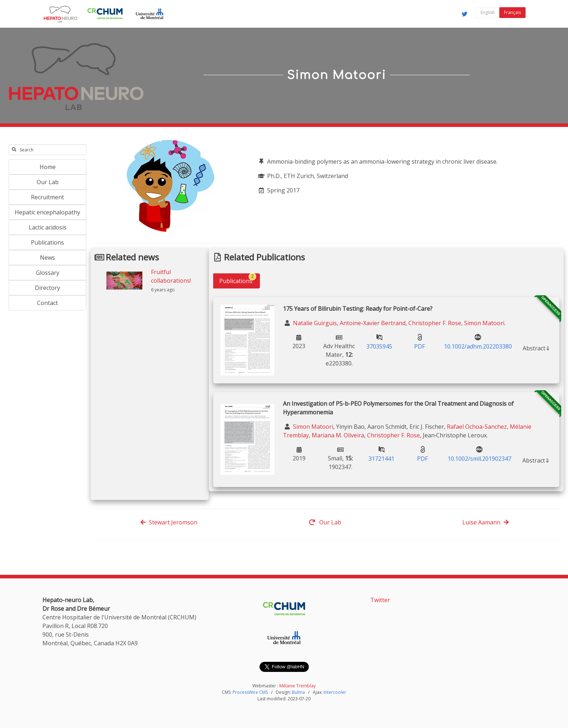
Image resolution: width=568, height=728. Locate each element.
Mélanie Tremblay (297, 686)
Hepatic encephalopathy (47, 212)
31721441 (381, 459)
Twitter (380, 600)
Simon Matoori (484, 323)
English (488, 12)
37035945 (379, 346)
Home (48, 167)
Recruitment (47, 197)
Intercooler (335, 692)
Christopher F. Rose (435, 323)
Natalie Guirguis (314, 323)
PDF (420, 346)
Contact (47, 303)
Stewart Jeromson (169, 522)
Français (512, 12)
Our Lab (48, 182)
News (47, 258)
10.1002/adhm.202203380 (478, 346)
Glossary (48, 273)
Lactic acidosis (48, 227)
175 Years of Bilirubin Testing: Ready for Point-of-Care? (358, 309)
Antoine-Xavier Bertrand (373, 323)
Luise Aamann (486, 522)
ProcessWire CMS (250, 692)
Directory (47, 288)
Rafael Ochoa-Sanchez (477, 427)
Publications (47, 242)
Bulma (298, 692)
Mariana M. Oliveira (338, 435)
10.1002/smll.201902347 (479, 459)
